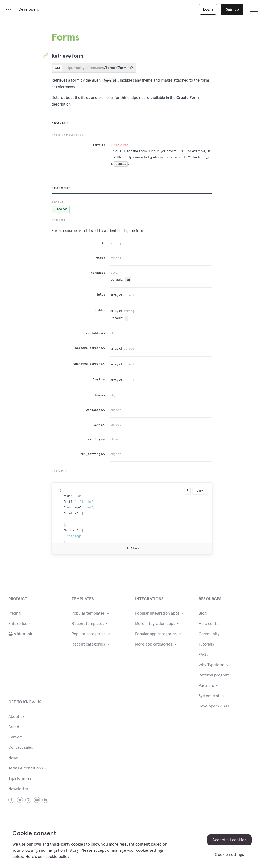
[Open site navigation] (254, 9)
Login (208, 9)
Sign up (232, 9)
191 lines (132, 548)
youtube (37, 800)
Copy (200, 491)
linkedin (46, 800)
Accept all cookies (229, 840)
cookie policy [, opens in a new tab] (57, 857)
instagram (28, 800)
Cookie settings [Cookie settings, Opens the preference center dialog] (229, 855)
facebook (11, 800)
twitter (20, 800)
